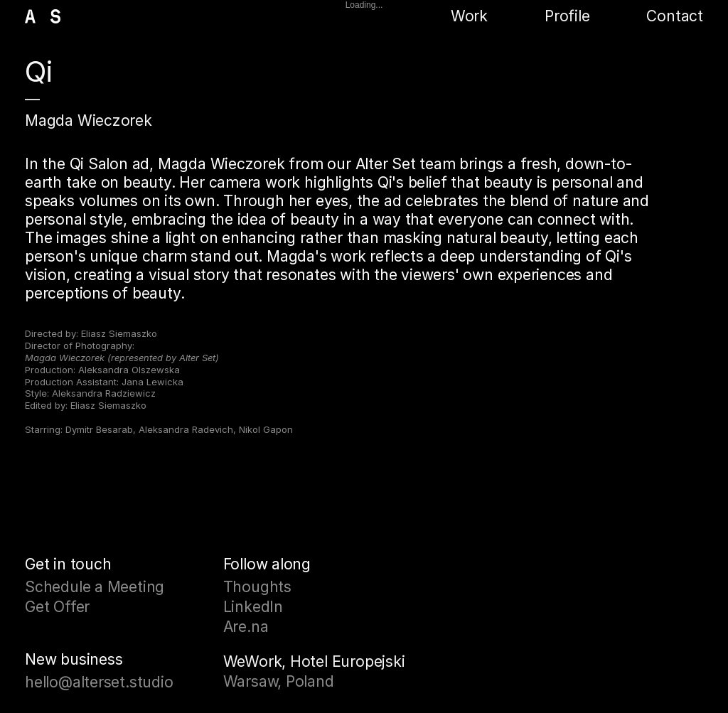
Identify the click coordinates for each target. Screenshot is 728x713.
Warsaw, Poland (279, 681)
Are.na (246, 627)
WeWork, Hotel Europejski (314, 661)
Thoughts (257, 587)
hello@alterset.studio (99, 682)
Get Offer (57, 607)
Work (469, 16)
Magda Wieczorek (89, 120)
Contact (675, 16)
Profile (567, 16)
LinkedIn (253, 607)
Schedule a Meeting (95, 587)
